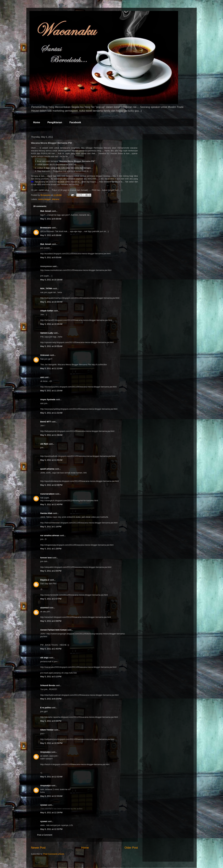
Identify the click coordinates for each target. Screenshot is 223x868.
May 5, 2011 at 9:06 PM (51, 721)
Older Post (131, 848)
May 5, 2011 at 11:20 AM (51, 391)
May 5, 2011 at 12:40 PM (51, 504)
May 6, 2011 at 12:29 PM (51, 813)
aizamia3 (44, 608)
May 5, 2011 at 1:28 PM (51, 549)
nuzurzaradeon (47, 494)
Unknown (45, 355)
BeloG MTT (46, 422)
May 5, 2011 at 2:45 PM (51, 649)
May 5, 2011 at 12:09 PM (51, 485)
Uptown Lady (47, 333)
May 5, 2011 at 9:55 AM (51, 257)
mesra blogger (44, 199)
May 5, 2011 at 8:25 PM (51, 699)
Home (37, 122)
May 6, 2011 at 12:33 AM (51, 796)
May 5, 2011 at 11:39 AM (51, 435)
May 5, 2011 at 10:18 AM (51, 280)
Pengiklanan (55, 122)
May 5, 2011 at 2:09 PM (51, 621)
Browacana (46, 228)
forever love (46, 558)
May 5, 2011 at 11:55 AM (51, 460)
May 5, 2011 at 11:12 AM (51, 368)
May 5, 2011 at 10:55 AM (51, 346)
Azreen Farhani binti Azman (54, 630)
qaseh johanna (47, 469)
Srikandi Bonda (48, 685)
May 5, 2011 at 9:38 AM (51, 235)
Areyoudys (45, 752)
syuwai (44, 805)
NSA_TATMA (47, 288)
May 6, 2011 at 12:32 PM (51, 829)
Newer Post (38, 848)
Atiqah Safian (47, 311)
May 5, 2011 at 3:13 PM (51, 677)
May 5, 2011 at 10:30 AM (51, 302)
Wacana (56, 199)
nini (42, 377)
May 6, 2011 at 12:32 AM (51, 777)
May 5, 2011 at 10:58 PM (51, 743)
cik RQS (44, 444)
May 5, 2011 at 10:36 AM (51, 324)
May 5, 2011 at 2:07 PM (51, 599)
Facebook (75, 122)
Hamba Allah (46, 513)
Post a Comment (45, 835)
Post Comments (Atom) (54, 854)
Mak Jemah (46, 211)
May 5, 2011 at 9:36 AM (51, 219)
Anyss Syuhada (48, 399)
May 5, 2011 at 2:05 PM (51, 571)
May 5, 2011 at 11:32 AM (51, 413)
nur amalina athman (50, 535)
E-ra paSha (46, 708)
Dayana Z (45, 580)
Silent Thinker (47, 730)
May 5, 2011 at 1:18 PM (51, 527)
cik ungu (44, 658)
